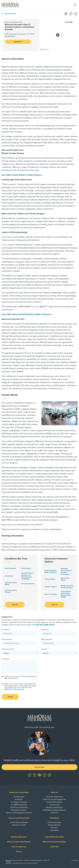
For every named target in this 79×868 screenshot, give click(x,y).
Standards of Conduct (19, 810)
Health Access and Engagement (54, 799)
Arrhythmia (9, 576)
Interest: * (44, 649)
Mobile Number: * (47, 639)
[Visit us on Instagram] (49, 775)
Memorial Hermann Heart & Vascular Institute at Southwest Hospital (19, 27)
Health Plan (54, 847)
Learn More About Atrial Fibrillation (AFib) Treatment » (27, 314)
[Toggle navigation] (75, 5)
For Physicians (19, 797)
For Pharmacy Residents (19, 807)
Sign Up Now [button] (39, 767)
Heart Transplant (51, 594)
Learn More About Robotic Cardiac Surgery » (22, 175)
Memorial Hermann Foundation (54, 842)
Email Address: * (7, 639)
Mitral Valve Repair (65, 579)
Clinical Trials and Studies (19, 822)
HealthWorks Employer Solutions (54, 810)
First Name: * (6, 630)
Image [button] (69, 22)
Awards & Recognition (54, 802)
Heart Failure (26, 568)
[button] (66, 14)
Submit (10, 697)
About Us (54, 792)
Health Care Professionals (19, 792)
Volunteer (54, 828)
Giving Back (54, 818)
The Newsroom (54, 805)
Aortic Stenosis (10, 568)
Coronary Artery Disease (11, 591)
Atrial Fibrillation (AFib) (11, 584)
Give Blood (54, 830)
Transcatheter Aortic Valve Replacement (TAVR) (66, 594)
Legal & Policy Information (54, 837)
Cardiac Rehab (50, 579)
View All (15, 605)
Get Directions (10, 36)
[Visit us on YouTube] (40, 775)
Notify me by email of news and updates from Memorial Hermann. (21, 677)
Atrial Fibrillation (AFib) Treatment (51, 572)
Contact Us (18, 42)
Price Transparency (19, 847)
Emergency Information (54, 807)
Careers (19, 852)
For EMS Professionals (19, 805)
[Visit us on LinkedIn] (30, 775)
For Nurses (19, 799)
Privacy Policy (19, 689)
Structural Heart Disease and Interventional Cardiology (27, 576)
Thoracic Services (28, 584)
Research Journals (19, 825)
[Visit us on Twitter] (45, 775)
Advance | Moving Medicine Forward (19, 813)
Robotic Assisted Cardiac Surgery (67, 587)
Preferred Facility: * (8, 649)
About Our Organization (54, 797)
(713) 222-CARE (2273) (45, 625)
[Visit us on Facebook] (35, 775)
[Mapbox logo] (44, 49)
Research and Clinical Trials (19, 818)
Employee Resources (19, 837)
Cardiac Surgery (50, 587)
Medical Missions (54, 825)
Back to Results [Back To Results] (9, 14)
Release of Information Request (19, 842)
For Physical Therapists (19, 802)
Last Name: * (45, 630)
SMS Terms (9, 689)
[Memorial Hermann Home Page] (10, 5)
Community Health (54, 822)
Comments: (6, 659)
